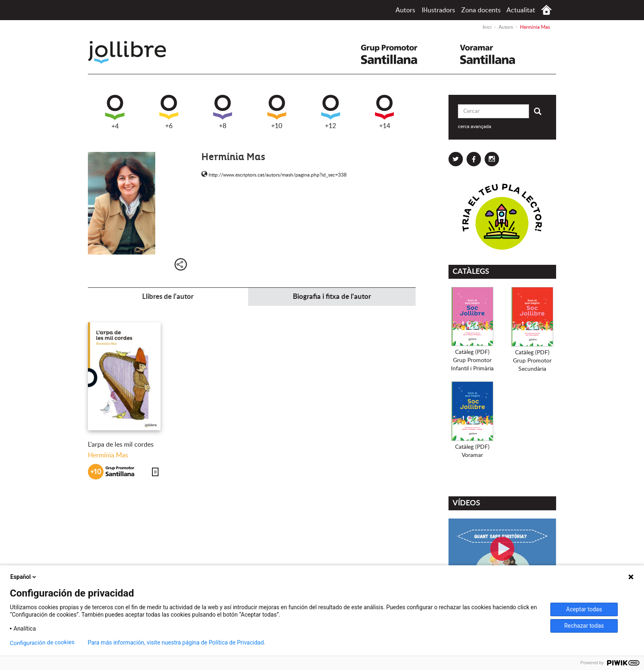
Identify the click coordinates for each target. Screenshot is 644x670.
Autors (405, 10)
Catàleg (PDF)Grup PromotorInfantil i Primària (472, 360)
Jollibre (134, 52)
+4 (115, 112)
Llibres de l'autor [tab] (168, 297)
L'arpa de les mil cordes (121, 445)
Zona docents (481, 10)
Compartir (181, 264)
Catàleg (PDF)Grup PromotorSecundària (532, 361)
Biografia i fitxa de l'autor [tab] (332, 297)
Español (24, 577)
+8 (223, 112)
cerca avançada (475, 126)
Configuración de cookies (42, 643)
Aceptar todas (584, 609)
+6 (169, 112)
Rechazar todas (584, 626)
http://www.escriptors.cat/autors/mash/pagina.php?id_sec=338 (274, 175)
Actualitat (521, 10)
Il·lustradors (438, 10)
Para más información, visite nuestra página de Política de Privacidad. (176, 642)
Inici (546, 10)
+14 (384, 112)
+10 (277, 112)
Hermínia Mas (108, 455)
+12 (331, 112)
